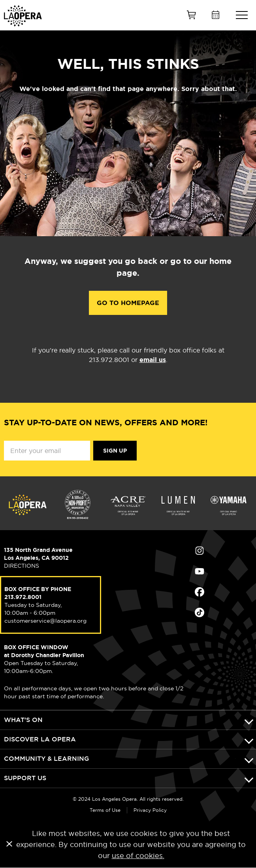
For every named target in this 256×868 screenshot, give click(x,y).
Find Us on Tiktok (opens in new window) (200, 612)
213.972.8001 (23, 597)
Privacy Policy (150, 810)
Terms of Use (105, 810)
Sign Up (115, 451)
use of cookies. (138, 856)
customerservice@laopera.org (45, 621)
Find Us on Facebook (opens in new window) (200, 592)
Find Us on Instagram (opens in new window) (200, 551)
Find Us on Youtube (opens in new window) (200, 571)
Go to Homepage (128, 303)
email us (153, 360)
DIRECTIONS (22, 566)
